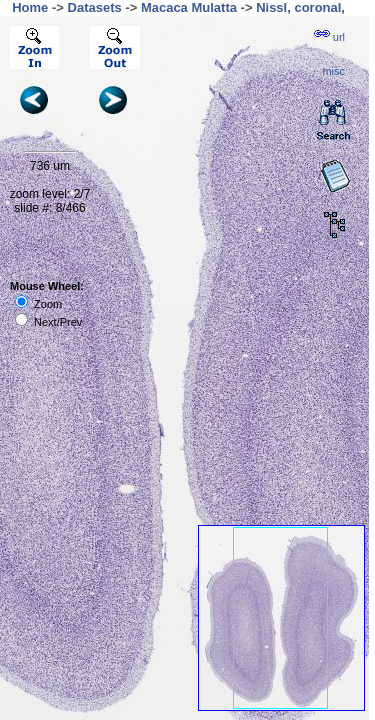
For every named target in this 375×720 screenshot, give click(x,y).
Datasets (95, 7)
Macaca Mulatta (189, 7)
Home (30, 7)
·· (329, 71)
